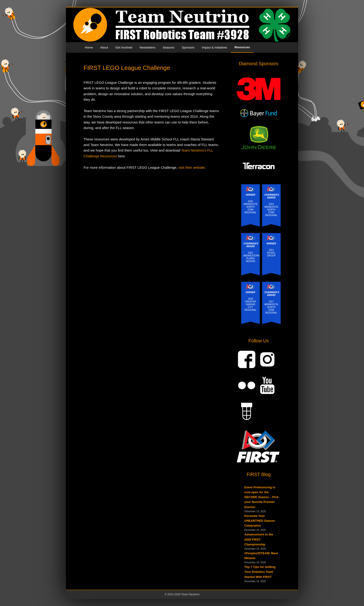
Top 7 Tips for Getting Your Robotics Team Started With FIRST (260, 572)
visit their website (192, 167)
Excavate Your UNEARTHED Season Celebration (260, 521)
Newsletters (147, 47)
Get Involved (124, 47)
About (104, 47)
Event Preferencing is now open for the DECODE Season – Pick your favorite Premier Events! (262, 497)
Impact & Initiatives (214, 47)
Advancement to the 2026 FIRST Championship (259, 539)
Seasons (169, 47)
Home (89, 47)
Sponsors (188, 47)
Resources (242, 47)
